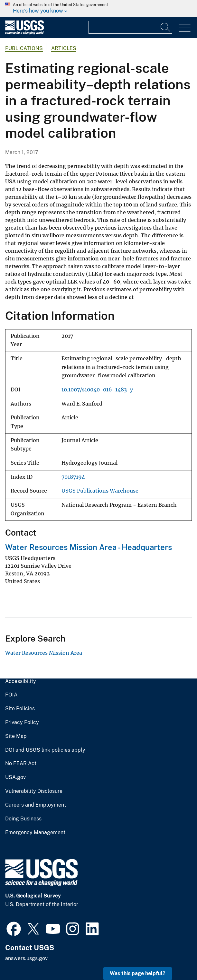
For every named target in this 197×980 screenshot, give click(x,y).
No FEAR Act (21, 764)
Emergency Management (35, 833)
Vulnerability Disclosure (34, 791)
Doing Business (23, 819)
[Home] (24, 33)
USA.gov (15, 777)
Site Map (16, 736)
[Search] (166, 27)
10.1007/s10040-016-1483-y (97, 390)
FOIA (11, 695)
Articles (64, 48)
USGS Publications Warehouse (100, 491)
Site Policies (20, 709)
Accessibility (21, 681)
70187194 (73, 477)
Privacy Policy (22, 722)
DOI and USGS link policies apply (45, 750)
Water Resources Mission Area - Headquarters (89, 547)
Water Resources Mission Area (44, 653)
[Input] (130, 27)
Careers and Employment (36, 805)
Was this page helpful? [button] (138, 973)
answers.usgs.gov (26, 958)
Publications (24, 48)
